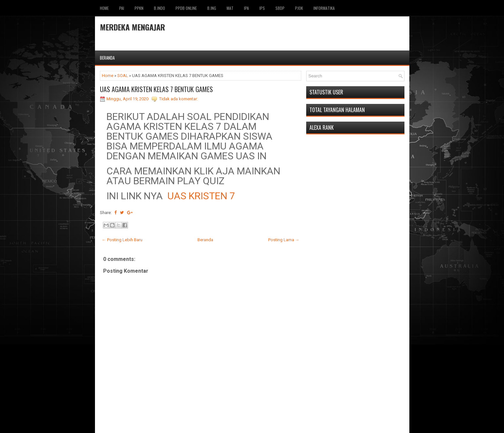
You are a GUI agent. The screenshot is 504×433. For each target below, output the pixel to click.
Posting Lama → (284, 240)
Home (104, 8)
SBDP (280, 8)
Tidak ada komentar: (178, 99)
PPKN (139, 8)
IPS (262, 8)
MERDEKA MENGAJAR (132, 27)
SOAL (123, 76)
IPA (246, 8)
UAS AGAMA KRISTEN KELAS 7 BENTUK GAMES (156, 89)
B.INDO (159, 8)
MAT (230, 8)
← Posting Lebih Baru (122, 240)
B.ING (212, 8)
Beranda (107, 58)
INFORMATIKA (324, 8)
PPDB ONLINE (186, 8)
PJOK (299, 8)
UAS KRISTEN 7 (201, 196)
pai (122, 8)
